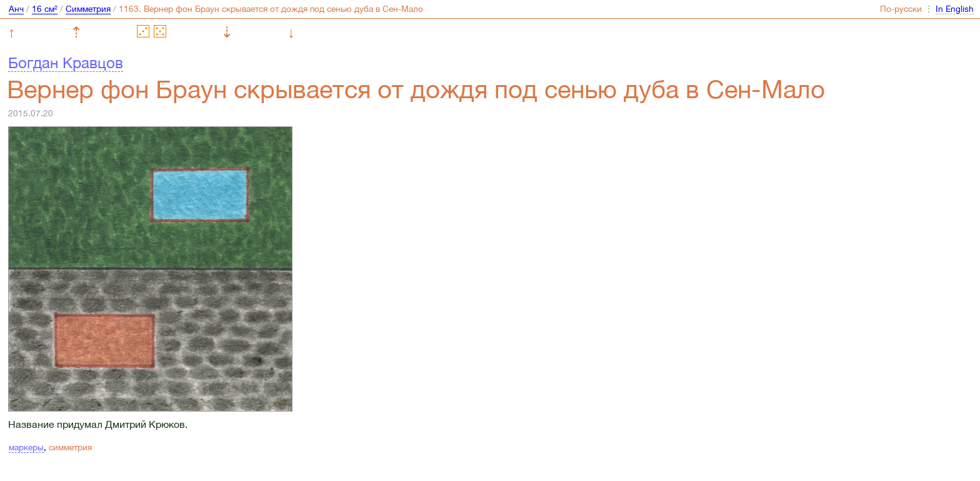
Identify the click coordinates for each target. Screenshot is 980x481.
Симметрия (88, 9)
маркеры (26, 447)
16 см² (45, 9)
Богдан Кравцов (66, 63)
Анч (16, 9)
